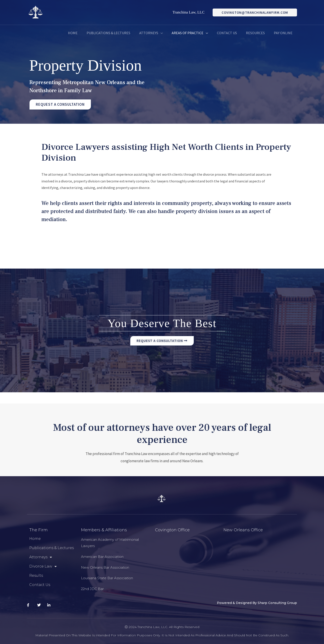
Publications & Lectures (52, 548)
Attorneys (41, 557)
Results (36, 576)
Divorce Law (43, 566)
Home (35, 539)
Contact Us (40, 585)
